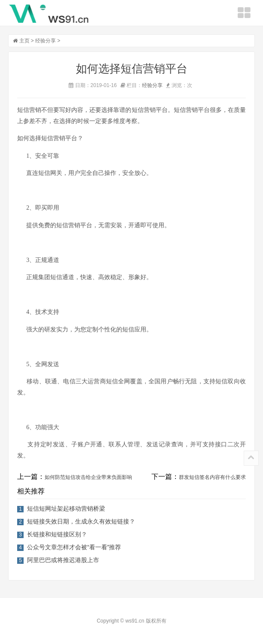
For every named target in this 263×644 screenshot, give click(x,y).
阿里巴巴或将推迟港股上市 (63, 560)
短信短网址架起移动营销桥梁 (66, 509)
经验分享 (45, 41)
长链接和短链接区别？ (57, 534)
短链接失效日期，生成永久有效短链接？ (81, 521)
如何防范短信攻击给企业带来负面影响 (88, 477)
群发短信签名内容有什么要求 (212, 477)
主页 (24, 41)
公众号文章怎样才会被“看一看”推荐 (74, 547)
